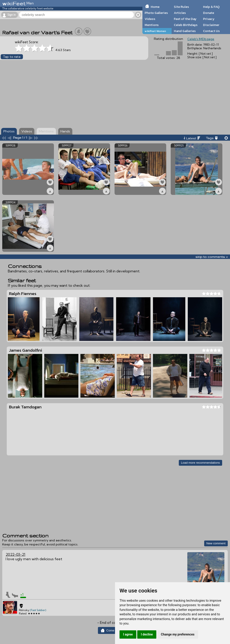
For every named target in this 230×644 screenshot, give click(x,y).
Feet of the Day (185, 19)
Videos (150, 19)
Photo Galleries (156, 13)
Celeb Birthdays (186, 25)
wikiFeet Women (155, 31)
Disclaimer (211, 25)
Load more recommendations (200, 463)
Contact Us (211, 31)
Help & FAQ (211, 7)
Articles (180, 13)
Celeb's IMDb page (201, 39)
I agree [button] (128, 634)
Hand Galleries (185, 31)
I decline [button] (147, 634)
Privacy (209, 19)
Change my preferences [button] (178, 634)
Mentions (152, 25)
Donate (209, 13)
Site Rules (181, 7)
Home (155, 7)
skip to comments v (212, 257)
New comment (216, 543)
